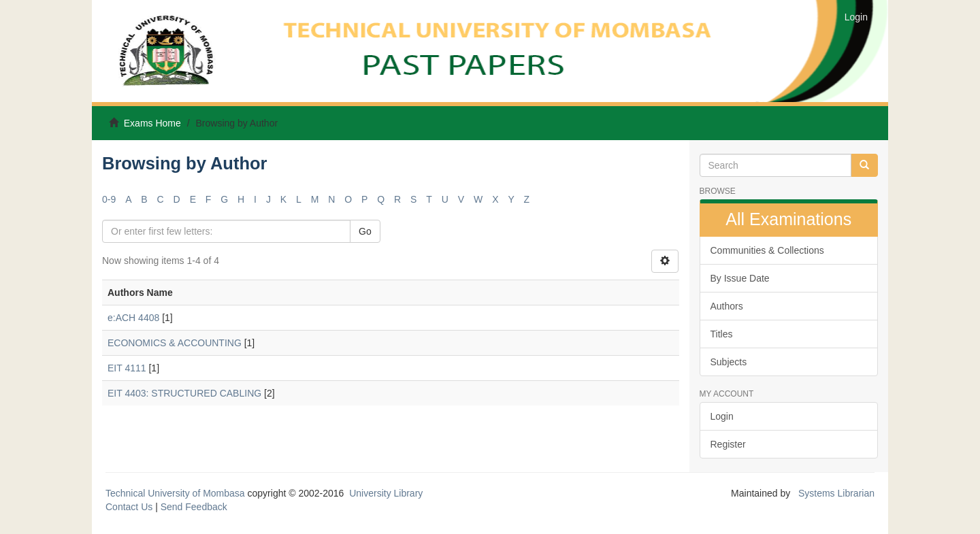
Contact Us (129, 507)
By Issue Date (740, 278)
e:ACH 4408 (133, 318)
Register (728, 444)
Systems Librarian (835, 493)
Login (722, 416)
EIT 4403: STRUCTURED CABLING (184, 393)
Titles (722, 334)
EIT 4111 (127, 368)
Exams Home (152, 123)
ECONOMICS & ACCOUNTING (175, 343)
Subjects (729, 362)
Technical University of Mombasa (177, 493)
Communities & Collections (767, 250)
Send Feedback (194, 507)
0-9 (109, 199)
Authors (727, 306)
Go (365, 231)
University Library (386, 493)
